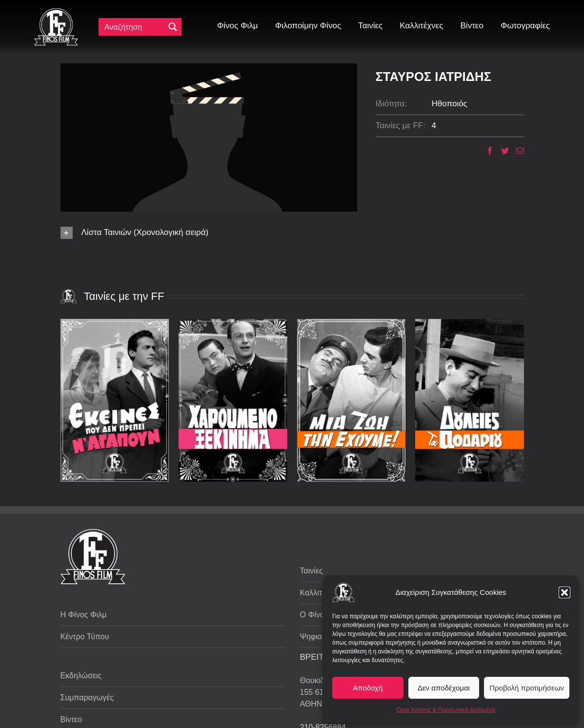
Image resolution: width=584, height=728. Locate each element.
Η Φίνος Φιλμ (84, 615)
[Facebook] (486, 151)
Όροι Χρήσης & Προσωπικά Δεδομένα (446, 710)
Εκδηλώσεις (81, 676)
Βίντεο (71, 719)
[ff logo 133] (56, 12)
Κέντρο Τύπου (85, 637)
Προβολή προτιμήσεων (527, 688)
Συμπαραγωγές (87, 698)
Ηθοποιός (450, 104)
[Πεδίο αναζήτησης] (134, 27)
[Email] (516, 151)
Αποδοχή (368, 688)
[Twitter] (501, 151)
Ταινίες (312, 571)
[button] (564, 592)
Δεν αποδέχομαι (444, 688)
